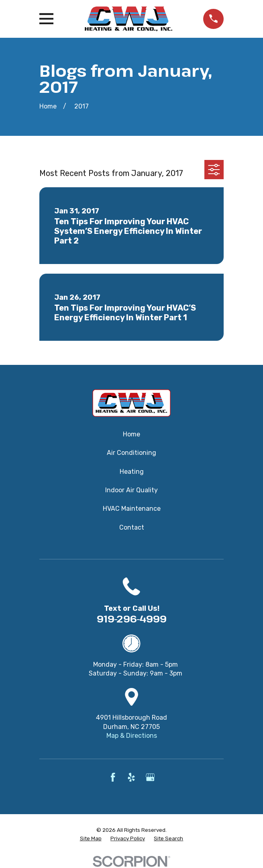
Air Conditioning (131, 453)
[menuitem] (91, 839)
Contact (132, 527)
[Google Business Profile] (150, 777)
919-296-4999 (132, 619)
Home (131, 434)
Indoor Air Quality (131, 490)
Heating (132, 472)
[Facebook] (113, 777)
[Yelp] (131, 777)
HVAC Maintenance (132, 509)
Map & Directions (132, 736)
